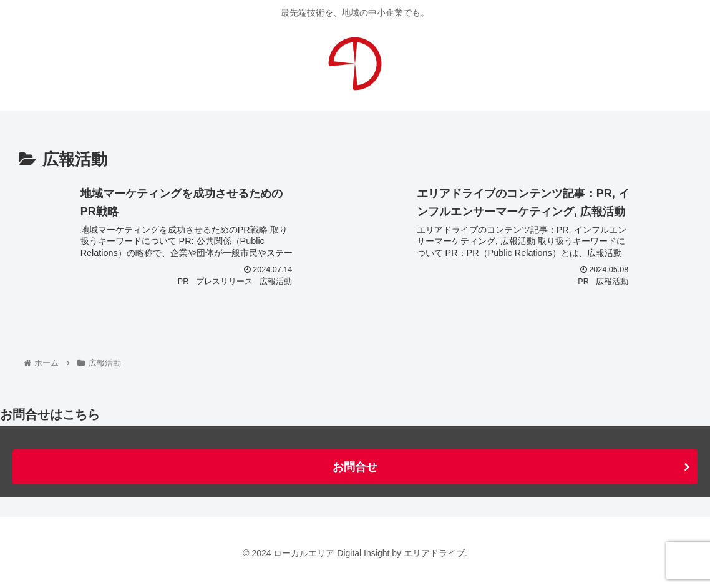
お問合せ (355, 467)
